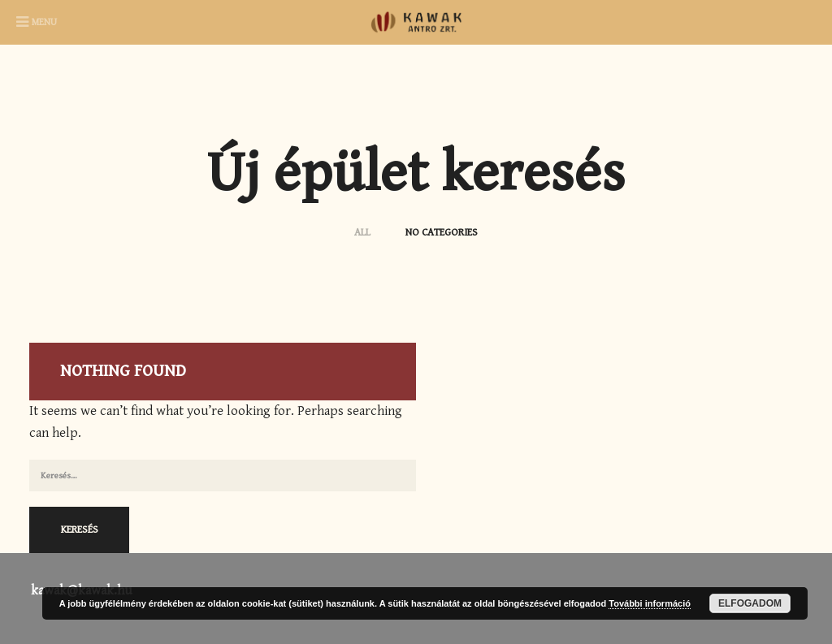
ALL (364, 233)
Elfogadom (750, 603)
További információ (650, 603)
